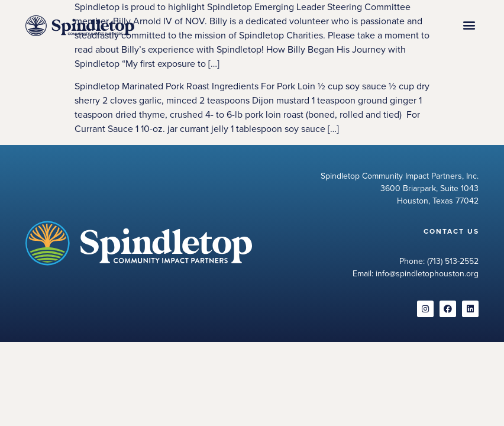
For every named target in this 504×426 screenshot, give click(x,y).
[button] (469, 25)
